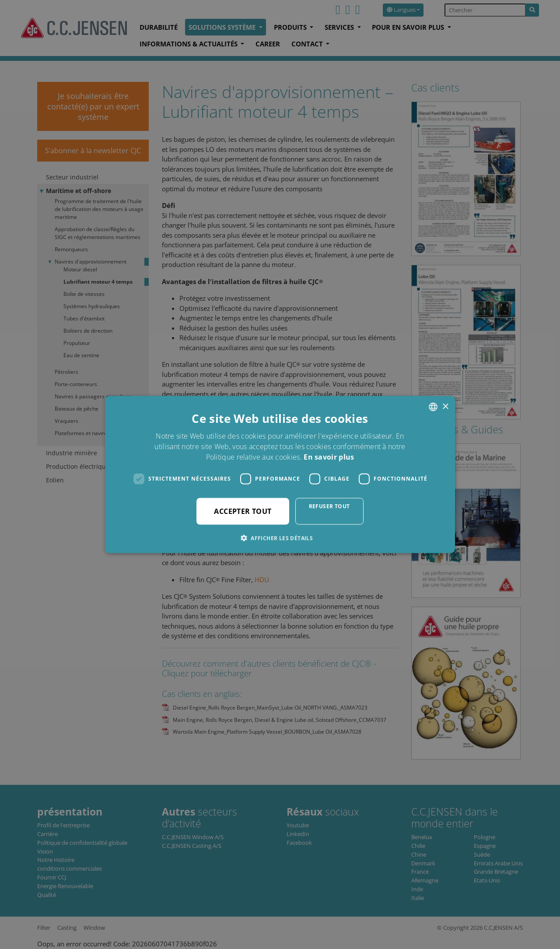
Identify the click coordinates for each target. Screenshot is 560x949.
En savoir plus (329, 457)
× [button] (445, 406)
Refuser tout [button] (329, 506)
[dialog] (280, 474)
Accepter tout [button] (243, 511)
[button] (280, 538)
